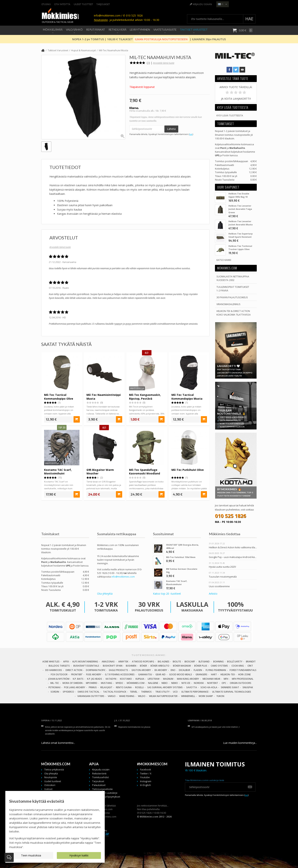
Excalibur (184, 670)
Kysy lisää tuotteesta (230, 115)
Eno (173, 670)
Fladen (198, 670)
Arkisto (213, 594)
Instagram (146, 781)
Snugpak (248, 687)
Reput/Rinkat (96, 30)
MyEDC (119, 683)
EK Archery (161, 670)
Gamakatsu (145, 674)
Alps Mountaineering (85, 662)
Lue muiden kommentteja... (240, 743)
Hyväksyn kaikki (79, 855)
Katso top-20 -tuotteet (167, 594)
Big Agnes (164, 662)
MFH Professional (243, 679)
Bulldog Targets (59, 666)
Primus (93, 687)
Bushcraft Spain (113, 666)
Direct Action (74, 670)
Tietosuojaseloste (102, 789)
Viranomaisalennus (228, 304)
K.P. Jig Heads (95, 679)
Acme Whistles (51, 662)
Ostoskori (50, 785)
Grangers (201, 674)
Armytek (123, 662)
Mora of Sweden (73, 683)
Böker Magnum (182, 666)
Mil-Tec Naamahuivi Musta (113, 50)
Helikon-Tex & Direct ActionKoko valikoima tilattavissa (234, 313)
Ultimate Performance (195, 692)
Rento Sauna (124, 687)
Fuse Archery (94, 674)
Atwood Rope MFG (143, 662)
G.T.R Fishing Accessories (120, 674)
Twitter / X (146, 774)
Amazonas (108, 662)
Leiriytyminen (140, 30)
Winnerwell (188, 696)
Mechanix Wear (211, 679)
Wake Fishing (127, 696)
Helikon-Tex (228, 674)
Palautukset (99, 785)
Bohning (218, 662)
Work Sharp (206, 696)
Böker (143, 666)
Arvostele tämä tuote (164, 63)
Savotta (192, 687)
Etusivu (46, 4)
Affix (66, 662)
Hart (214, 674)
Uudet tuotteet (83, 4)
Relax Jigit (106, 687)
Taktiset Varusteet (194, 30)
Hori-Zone (244, 674)
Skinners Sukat (230, 687)
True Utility (162, 692)
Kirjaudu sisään (202, 4)
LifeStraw (154, 679)
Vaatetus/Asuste (165, 30)
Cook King (238, 666)
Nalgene (153, 683)
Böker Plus (201, 666)
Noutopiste (101, 20)
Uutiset (48, 789)
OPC (224, 683)
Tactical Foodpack (115, 692)
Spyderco (68, 692)
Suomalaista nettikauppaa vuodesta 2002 (233, 278)
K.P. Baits (78, 679)
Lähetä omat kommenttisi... (58, 743)
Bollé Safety (235, 662)
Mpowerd (92, 683)
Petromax (54, 687)
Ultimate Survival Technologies (232, 692)
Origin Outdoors (241, 683)
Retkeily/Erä (117, 30)
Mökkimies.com (136, 683)
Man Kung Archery (188, 679)
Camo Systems (219, 666)
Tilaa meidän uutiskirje (105, 793)
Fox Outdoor (59, 674)
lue (191, 134)
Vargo (112, 696)
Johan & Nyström (59, 679)
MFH (226, 679)
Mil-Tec (55, 683)
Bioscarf (190, 662)
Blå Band (204, 662)
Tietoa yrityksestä (54, 770)
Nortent (213, 683)
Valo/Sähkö (74, 30)
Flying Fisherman (216, 670)
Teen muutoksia (31, 855)
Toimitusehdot (100, 777)
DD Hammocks (54, 670)
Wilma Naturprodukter (163, 696)
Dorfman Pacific (96, 670)
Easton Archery (141, 670)
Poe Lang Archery (75, 687)
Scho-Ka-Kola (209, 687)
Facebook (145, 770)
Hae (249, 19)
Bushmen (131, 666)
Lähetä (171, 129)
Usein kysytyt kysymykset (106, 797)
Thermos (146, 692)
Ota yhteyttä (62, 4)
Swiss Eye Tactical (88, 692)
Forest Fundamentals (243, 670)
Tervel (134, 692)
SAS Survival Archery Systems (165, 687)
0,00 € (246, 30)
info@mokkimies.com (123, 577)
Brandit (251, 662)
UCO (175, 692)
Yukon (220, 696)
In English (145, 785)
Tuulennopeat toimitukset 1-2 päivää (233, 289)
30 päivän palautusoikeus (232, 297)
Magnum (168, 679)
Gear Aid (160, 674)
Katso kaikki (224, 260)
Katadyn (111, 679)
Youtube (145, 777)
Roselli (139, 687)
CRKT (250, 666)
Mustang (107, 683)
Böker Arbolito (160, 666)
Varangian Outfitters (91, 696)
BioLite (177, 662)
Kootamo (126, 679)
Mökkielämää (53, 30)
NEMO (175, 683)
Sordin (55, 692)
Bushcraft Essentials (86, 666)
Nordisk (199, 683)
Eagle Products (118, 670)
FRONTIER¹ (77, 674)
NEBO (165, 683)
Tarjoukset (103, 4)
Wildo (142, 696)
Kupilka (140, 679)
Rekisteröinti (99, 774)
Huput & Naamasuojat (83, 50)
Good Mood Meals (181, 674)
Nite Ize (186, 683)
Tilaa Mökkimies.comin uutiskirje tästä (204, 780)
